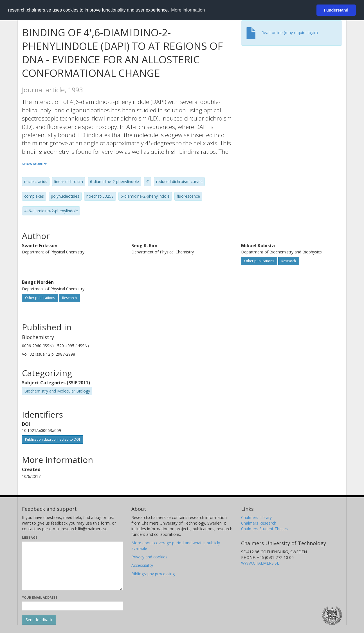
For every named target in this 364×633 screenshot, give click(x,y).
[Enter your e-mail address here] (72, 606)
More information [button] (188, 10)
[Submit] (39, 620)
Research (289, 261)
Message (30, 537)
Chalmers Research (259, 523)
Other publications (259, 261)
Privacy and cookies (149, 557)
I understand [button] (336, 10)
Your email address (40, 597)
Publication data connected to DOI (52, 439)
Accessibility (142, 565)
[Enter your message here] (72, 566)
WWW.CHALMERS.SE (260, 563)
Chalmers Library (256, 517)
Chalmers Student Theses (264, 529)
